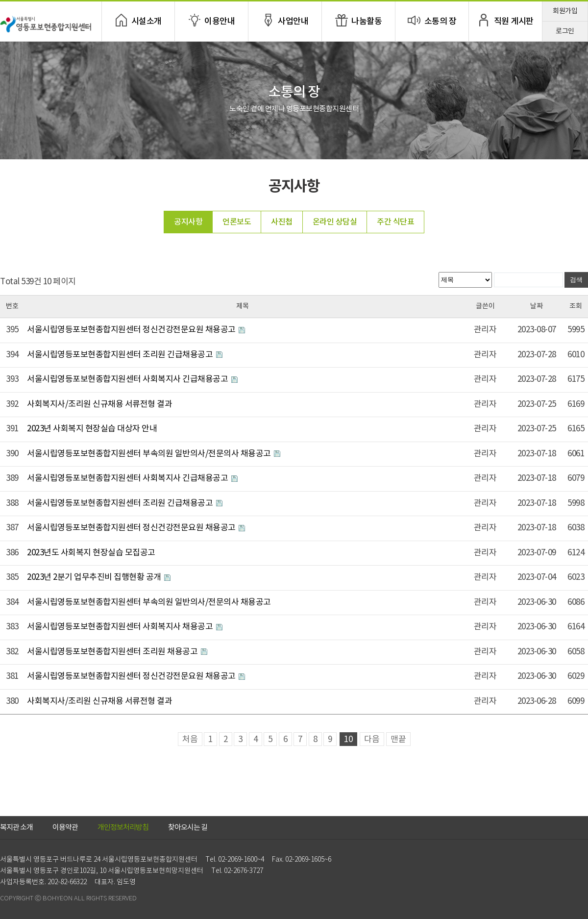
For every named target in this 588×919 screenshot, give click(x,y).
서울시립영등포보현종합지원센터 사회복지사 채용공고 (121, 627)
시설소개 (147, 22)
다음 (372, 740)
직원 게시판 (514, 22)
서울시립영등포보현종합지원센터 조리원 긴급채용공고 (121, 355)
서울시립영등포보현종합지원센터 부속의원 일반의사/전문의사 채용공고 (150, 454)
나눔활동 (367, 22)
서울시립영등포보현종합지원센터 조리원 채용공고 (113, 652)
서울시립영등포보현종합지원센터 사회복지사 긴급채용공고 (128, 379)
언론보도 (237, 222)
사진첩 (282, 222)
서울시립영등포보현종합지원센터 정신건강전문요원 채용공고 (132, 330)
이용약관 (65, 828)
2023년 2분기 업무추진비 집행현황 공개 (95, 577)
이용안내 (220, 22)
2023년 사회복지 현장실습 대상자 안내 (92, 429)
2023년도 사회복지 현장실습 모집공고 (91, 553)
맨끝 (398, 740)
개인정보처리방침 (123, 828)
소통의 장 (441, 22)
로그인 (565, 31)
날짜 (537, 306)
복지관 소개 (16, 828)
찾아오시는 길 (188, 828)
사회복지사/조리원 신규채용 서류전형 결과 (99, 404)
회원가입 (565, 11)
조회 (576, 306)
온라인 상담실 (335, 222)
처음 (190, 740)
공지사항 (188, 222)
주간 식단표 (395, 222)
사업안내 (293, 22)
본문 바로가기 (0, 0)
